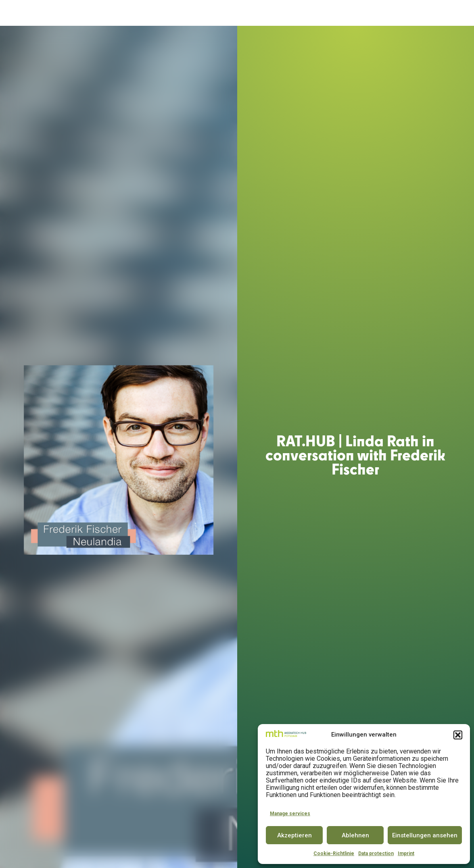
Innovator (232, 13)
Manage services (290, 814)
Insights (390, 13)
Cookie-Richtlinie (334, 853)
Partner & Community (334, 13)
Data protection (376, 853)
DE (440, 13)
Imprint (406, 853)
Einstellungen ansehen (425, 835)
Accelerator (167, 13)
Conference (274, 13)
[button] (458, 735)
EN (455, 13)
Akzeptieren (294, 835)
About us (124, 13)
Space (201, 13)
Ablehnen (355, 835)
